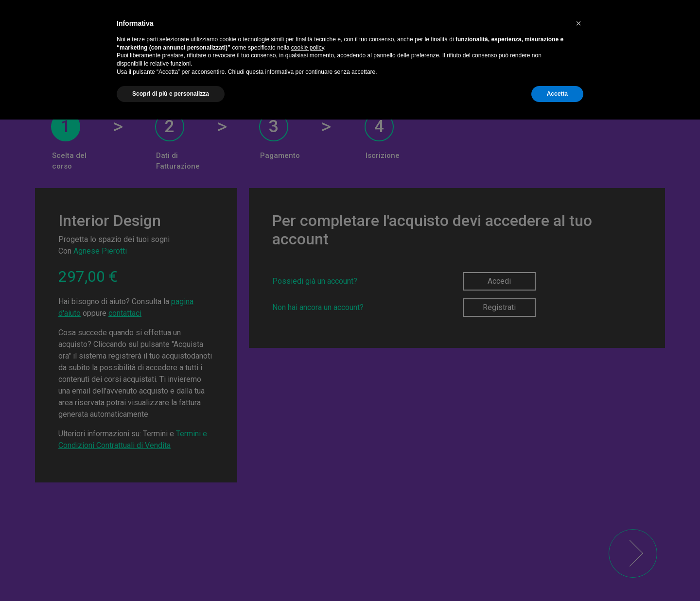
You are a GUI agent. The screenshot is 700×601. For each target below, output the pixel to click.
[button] (578, 23)
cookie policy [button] (308, 48)
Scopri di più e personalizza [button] (171, 94)
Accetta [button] (557, 94)
